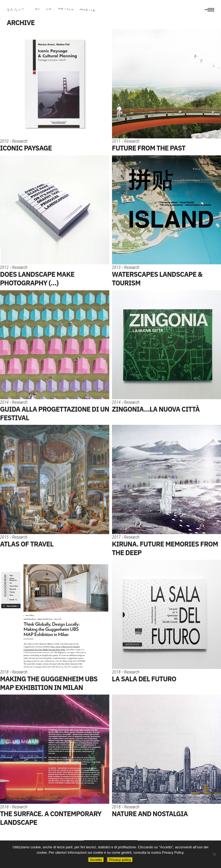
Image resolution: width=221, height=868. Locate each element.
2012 (4, 267)
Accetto (96, 860)
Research (20, 141)
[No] (214, 854)
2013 (116, 267)
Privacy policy (120, 860)
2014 (4, 402)
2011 (116, 141)
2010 (4, 141)
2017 (116, 537)
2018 (4, 672)
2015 (4, 537)
